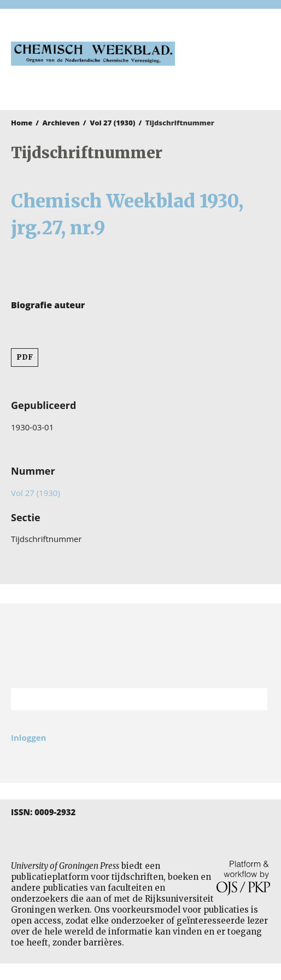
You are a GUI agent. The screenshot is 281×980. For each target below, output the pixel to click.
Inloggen (28, 737)
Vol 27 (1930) (112, 123)
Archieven (61, 123)
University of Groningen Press (228, 66)
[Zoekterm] (125, 699)
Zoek (254, 699)
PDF (25, 357)
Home (22, 123)
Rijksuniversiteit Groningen (140, 646)
